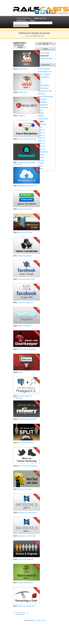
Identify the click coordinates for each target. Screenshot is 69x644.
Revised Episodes (45, 58)
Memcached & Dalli (25, 232)
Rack (40, 127)
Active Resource (45, 71)
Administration (44, 77)
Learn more (30, 36)
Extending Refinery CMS (27, 419)
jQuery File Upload (25, 209)
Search (41, 157)
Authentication (44, 85)
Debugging (42, 102)
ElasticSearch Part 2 (25, 583)
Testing (41, 163)
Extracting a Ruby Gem (26, 606)
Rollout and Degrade (25, 559)
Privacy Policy (41, 620)
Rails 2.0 (41, 130)
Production (42, 124)
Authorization (43, 88)
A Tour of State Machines (27, 139)
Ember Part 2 (23, 69)
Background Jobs (45, 91)
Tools (40, 166)
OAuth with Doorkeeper (26, 349)
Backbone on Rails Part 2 (27, 513)
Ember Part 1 (23, 92)
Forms (41, 110)
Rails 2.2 (41, 135)
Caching (41, 94)
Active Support (44, 74)
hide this (41, 36)
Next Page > (20, 614)
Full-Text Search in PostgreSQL (22, 397)
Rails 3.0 (41, 141)
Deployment (43, 105)
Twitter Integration (24, 326)
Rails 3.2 (41, 146)
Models (41, 116)
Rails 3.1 (41, 144)
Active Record (44, 69)
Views (40, 168)
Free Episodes (44, 53)
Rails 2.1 (41, 132)
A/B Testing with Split (25, 443)
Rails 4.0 (41, 149)
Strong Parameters (25, 256)
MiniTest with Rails (25, 489)
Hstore (20, 372)
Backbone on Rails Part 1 (27, 536)
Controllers (42, 99)
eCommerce (43, 108)
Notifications (22, 20)
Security (41, 160)
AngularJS (21, 116)
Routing (41, 155)
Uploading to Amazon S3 (27, 186)
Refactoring (43, 152)
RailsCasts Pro (40, 18)
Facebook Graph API (26, 302)
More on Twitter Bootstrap (27, 466)
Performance (43, 119)
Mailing (41, 113)
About (32, 20)
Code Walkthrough (45, 96)
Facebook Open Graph (26, 279)
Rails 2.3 (41, 138)
